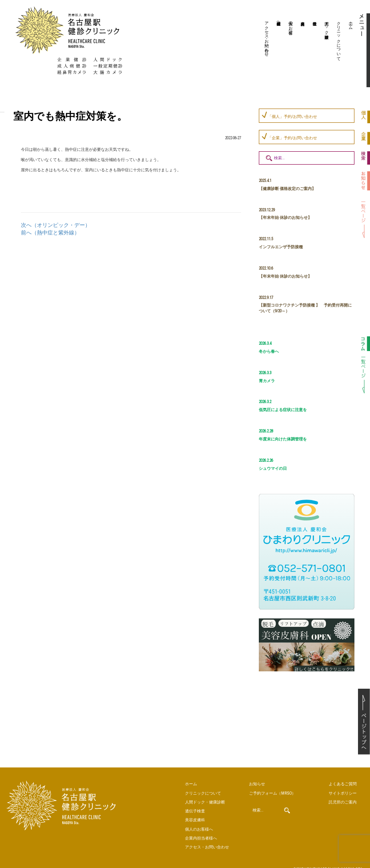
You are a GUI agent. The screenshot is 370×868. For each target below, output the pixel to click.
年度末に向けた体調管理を (283, 439)
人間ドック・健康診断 (327, 25)
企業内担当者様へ (279, 21)
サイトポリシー (340, 791)
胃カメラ (267, 381)
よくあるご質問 (340, 783)
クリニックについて (339, 39)
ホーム (351, 23)
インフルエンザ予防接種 (281, 247)
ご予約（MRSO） (267, 791)
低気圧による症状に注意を (283, 410)
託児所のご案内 (340, 798)
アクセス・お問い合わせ (267, 36)
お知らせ (255, 783)
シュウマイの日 (273, 468)
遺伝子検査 (314, 51)
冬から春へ (269, 351)
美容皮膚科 (302, 51)
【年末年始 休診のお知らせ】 (285, 218)
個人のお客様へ (291, 25)
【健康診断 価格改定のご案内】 (287, 189)
